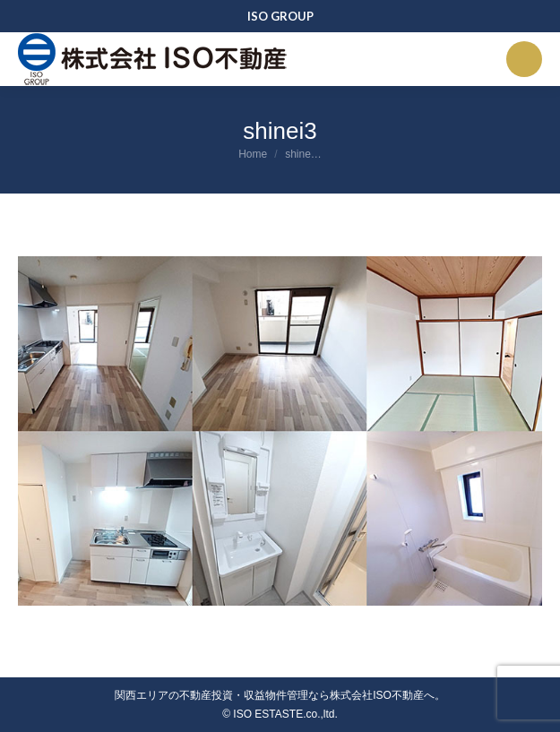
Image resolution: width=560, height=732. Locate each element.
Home (253, 154)
